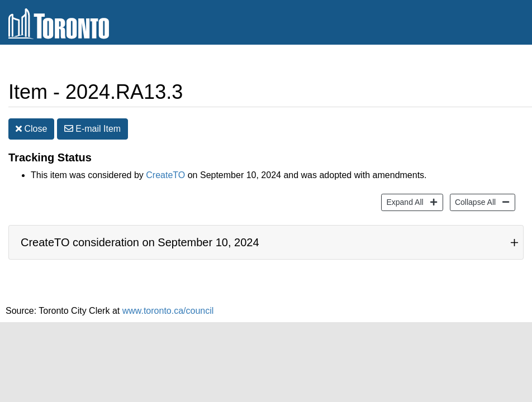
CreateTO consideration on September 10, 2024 (140, 242)
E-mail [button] (92, 129)
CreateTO (165, 175)
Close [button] (31, 129)
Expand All (403, 201)
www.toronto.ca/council (168, 311)
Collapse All (474, 201)
